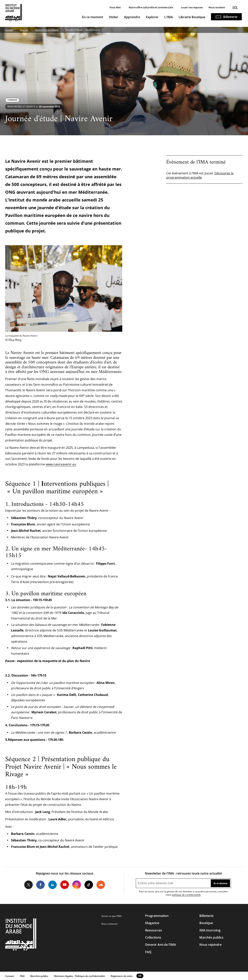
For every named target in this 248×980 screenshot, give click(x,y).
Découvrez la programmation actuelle (200, 175)
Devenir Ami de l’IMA (161, 945)
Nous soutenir (217, 7)
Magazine (152, 923)
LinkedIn (53, 885)
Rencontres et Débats (47, 30)
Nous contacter (110, 924)
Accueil (9, 30)
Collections (153, 937)
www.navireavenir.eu (61, 464)
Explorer (152, 17)
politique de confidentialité (186, 895)
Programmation (157, 916)
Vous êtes (115, 7)
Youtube (65, 885)
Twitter (28, 885)
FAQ (148, 952)
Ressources (154, 930)
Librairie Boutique (192, 17)
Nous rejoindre (211, 945)
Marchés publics (211, 937)
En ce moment (93, 17)
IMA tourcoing (210, 930)
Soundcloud (101, 885)
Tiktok (89, 885)
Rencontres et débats (21, 107)
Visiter (114, 17)
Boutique (206, 923)
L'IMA (169, 17)
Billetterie (230, 17)
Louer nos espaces (192, 7)
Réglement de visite (122, 976)
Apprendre (132, 17)
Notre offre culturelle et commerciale (151, 7)
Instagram (77, 885)
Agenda (24, 30)
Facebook (40, 885)
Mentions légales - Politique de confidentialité (79, 976)
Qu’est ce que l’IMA (112, 916)
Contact (10, 976)
